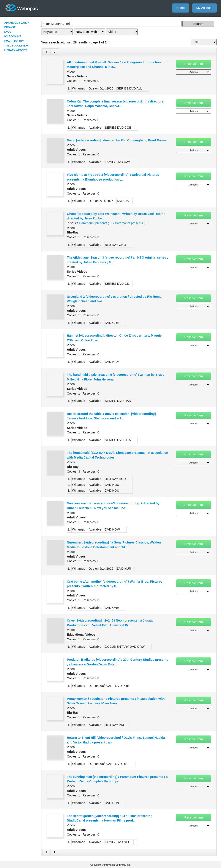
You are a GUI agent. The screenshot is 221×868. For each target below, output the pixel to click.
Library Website (16, 50)
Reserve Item (194, 64)
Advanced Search (17, 23)
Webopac (22, 8)
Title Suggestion (16, 46)
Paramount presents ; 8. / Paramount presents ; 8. (114, 223)
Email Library (14, 41)
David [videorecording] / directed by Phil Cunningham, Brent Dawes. (117, 140)
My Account (204, 8)
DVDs (8, 32)
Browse (10, 27)
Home (180, 8)
